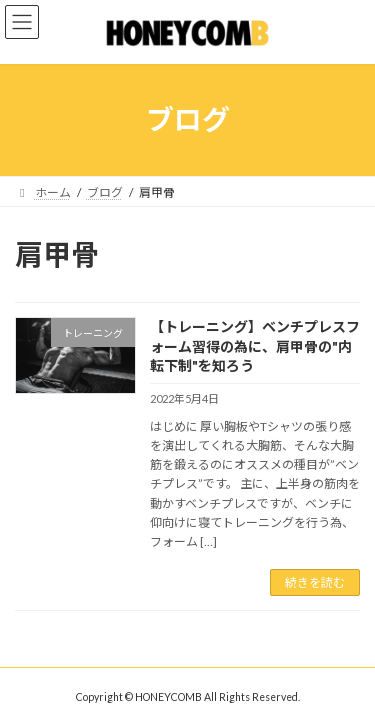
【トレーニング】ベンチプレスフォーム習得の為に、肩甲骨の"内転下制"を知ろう (255, 346)
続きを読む (315, 582)
